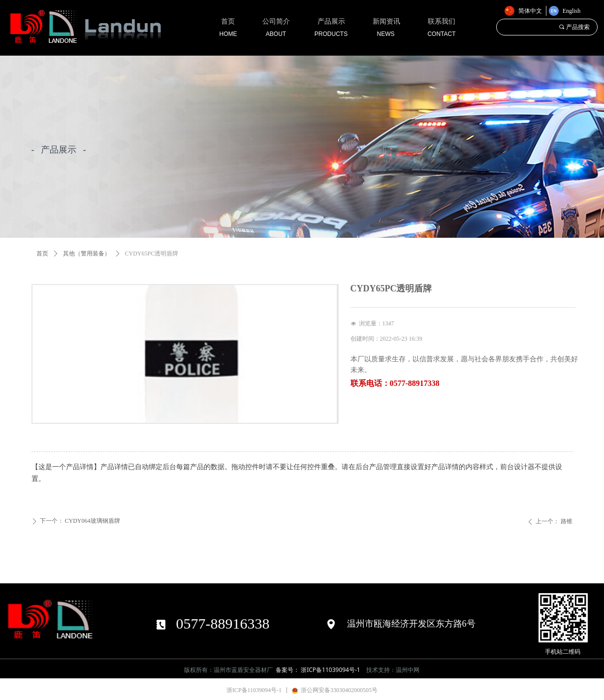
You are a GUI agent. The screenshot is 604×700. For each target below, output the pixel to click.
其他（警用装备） (87, 254)
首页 (42, 254)
